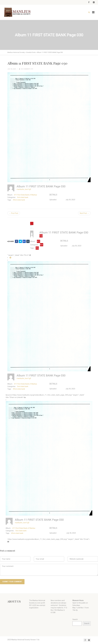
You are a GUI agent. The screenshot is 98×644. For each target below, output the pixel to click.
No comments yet (26, 69)
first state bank (23, 197)
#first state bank (19, 200)
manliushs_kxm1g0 (24, 189)
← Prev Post (14, 213)
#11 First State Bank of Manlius (26, 195)
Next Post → (84, 213)
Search (75, 619)
